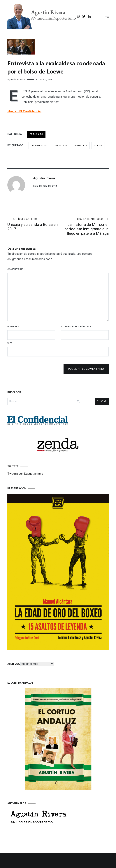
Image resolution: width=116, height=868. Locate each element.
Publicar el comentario (86, 369)
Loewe (98, 146)
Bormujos (81, 146)
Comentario (16, 269)
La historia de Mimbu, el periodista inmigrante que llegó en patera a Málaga (83, 227)
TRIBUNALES (36, 134)
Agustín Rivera (16, 80)
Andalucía (61, 146)
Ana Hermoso (39, 146)
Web (10, 343)
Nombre (13, 327)
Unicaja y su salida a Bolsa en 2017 (33, 224)
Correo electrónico (76, 327)
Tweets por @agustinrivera (25, 474)
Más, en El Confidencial (24, 111)
